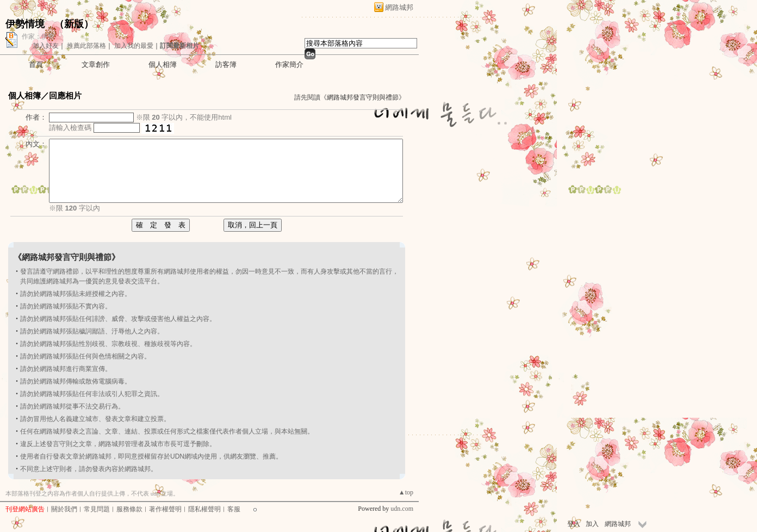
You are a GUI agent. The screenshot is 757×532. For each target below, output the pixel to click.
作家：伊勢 (38, 36)
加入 (592, 524)
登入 (574, 524)
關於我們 (64, 509)
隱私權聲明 (204, 509)
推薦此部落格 (86, 46)
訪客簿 (226, 64)
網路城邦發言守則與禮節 (363, 97)
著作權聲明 (165, 509)
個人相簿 (163, 64)
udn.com (402, 509)
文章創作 (96, 64)
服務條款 (129, 509)
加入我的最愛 (134, 46)
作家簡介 (289, 64)
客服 (234, 509)
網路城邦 (399, 7)
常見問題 (97, 509)
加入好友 (46, 46)
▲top (406, 492)
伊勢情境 (25, 24)
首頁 (36, 64)
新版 (74, 24)
